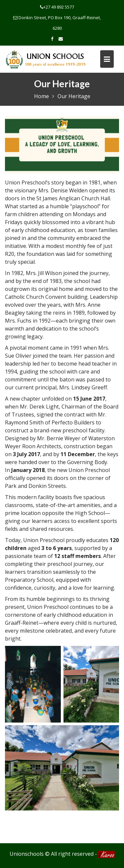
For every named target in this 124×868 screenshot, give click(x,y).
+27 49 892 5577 (57, 7)
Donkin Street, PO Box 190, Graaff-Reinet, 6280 (57, 23)
